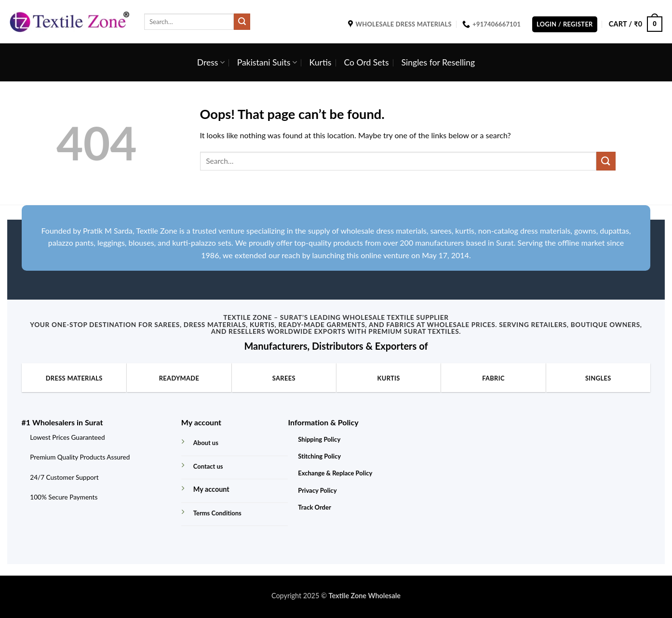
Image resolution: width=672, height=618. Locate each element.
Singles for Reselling (438, 62)
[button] (565, 24)
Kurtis (321, 62)
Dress (211, 62)
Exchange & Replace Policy (335, 473)
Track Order (314, 507)
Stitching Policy (319, 456)
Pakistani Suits (267, 62)
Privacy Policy (317, 490)
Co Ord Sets (366, 62)
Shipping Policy (319, 439)
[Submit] (242, 22)
